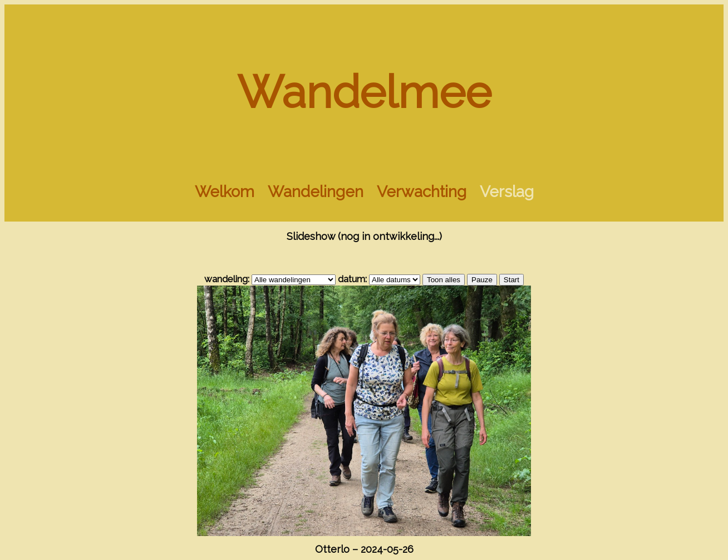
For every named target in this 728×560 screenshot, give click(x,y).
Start (511, 280)
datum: (352, 279)
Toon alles (444, 280)
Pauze (482, 280)
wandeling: (227, 279)
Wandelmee (364, 92)
